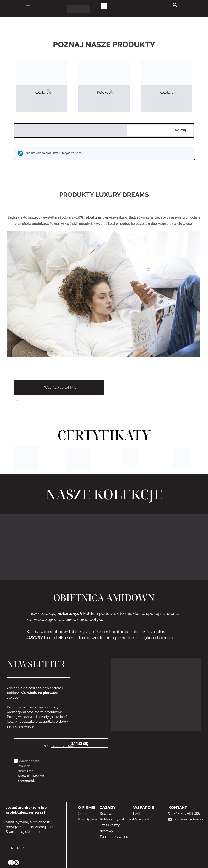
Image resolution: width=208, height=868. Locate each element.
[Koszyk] (104, 6)
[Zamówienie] (160, 130)
